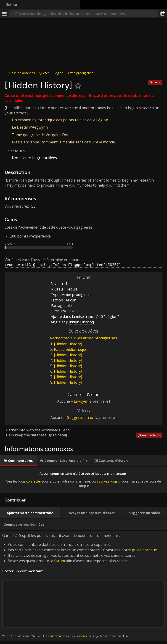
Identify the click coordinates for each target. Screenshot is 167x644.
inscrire (83, 636)
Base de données (22, 73)
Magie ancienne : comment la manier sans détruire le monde (63, 142)
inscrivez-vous (107, 481)
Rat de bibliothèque (71, 349)
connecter (34, 481)
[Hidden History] (68, 344)
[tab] (18, 461)
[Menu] (5, 14)
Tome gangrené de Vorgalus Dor (40, 135)
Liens (157, 82)
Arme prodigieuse (80, 73)
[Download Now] (149, 435)
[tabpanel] (83, 480)
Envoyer (81, 401)
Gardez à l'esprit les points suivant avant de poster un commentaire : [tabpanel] (83, 586)
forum (60, 561)
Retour (12, 5)
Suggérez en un (81, 417)
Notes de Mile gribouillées (34, 158)
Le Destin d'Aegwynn (30, 127)
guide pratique (144, 550)
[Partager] (162, 14)
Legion (58, 73)
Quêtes (44, 73)
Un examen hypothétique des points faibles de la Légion (60, 120)
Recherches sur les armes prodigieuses (83, 338)
